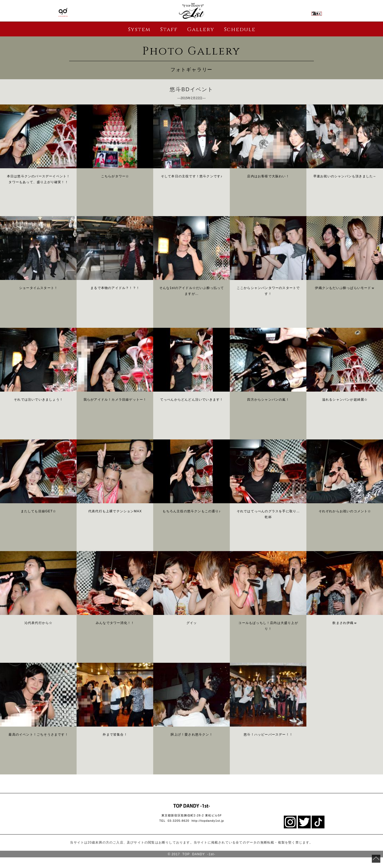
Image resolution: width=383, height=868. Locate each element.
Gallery (201, 29)
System (139, 29)
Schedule (240, 29)
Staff (169, 29)
